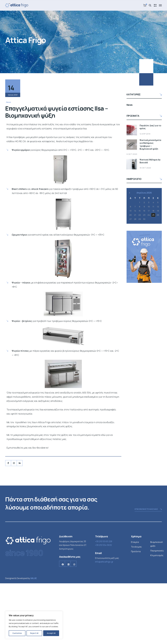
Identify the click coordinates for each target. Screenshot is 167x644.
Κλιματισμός (157, 616)
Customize (17, 633)
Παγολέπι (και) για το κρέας (143, 126)
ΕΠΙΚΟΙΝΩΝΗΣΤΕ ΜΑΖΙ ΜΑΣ (148, 570)
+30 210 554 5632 (103, 606)
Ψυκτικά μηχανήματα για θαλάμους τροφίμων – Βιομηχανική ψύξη (140, 139)
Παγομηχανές (157, 611)
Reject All (34, 633)
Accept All (51, 633)
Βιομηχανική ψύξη (156, 605)
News (9, 163)
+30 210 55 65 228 (104, 602)
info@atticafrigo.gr (104, 622)
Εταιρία (135, 603)
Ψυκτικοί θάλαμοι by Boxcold (144, 153)
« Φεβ (130, 182)
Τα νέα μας (136, 607)
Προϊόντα (136, 612)
